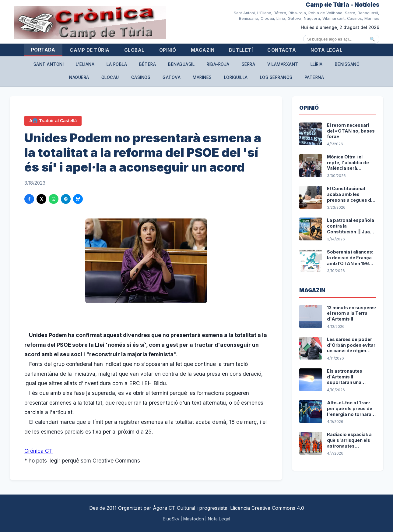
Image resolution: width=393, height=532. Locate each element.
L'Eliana (85, 64)
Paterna (314, 77)
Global (134, 50)
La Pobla (117, 64)
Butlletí (241, 50)
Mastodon (194, 519)
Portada (43, 50)
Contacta (282, 50)
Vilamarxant (283, 64)
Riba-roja (218, 64)
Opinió (168, 50)
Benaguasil (181, 64)
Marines (202, 77)
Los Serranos (276, 77)
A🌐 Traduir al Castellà (53, 121)
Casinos (141, 77)
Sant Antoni (49, 64)
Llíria (317, 64)
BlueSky (171, 519)
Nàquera (79, 77)
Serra (249, 64)
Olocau (110, 77)
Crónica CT (39, 451)
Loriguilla (236, 77)
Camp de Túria (90, 50)
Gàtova (172, 77)
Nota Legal (326, 50)
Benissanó (347, 64)
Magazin (203, 50)
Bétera (147, 64)
